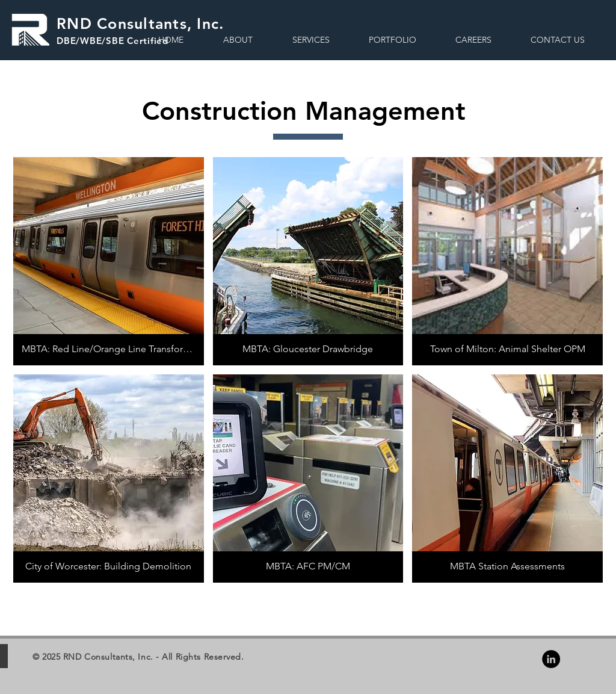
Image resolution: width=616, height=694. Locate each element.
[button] (311, 40)
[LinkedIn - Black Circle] (551, 659)
